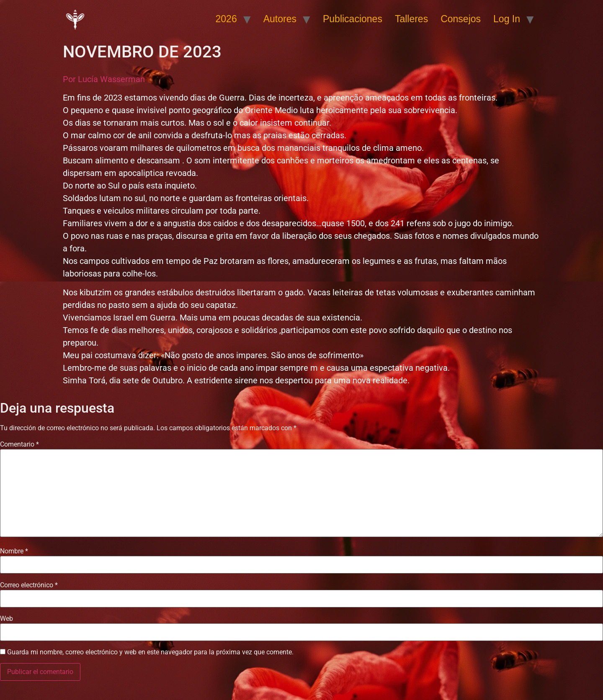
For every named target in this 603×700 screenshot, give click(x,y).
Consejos (461, 19)
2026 (226, 19)
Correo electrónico (29, 585)
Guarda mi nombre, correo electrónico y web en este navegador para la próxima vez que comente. (150, 652)
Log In (507, 19)
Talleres (411, 19)
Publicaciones (353, 19)
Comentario (19, 444)
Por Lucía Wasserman (104, 79)
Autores (280, 19)
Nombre (14, 551)
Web (6, 619)
